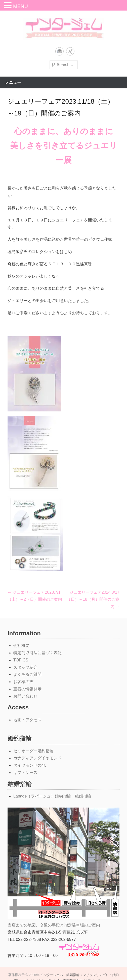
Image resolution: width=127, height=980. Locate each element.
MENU (20, 6)
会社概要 (21, 646)
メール (59, 51)
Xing (70, 51)
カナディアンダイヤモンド (37, 758)
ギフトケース (25, 773)
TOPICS (21, 660)
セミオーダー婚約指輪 (33, 751)
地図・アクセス (27, 720)
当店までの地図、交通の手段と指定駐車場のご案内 (54, 925)
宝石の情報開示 (27, 689)
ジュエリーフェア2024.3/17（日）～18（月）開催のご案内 (93, 600)
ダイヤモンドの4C (30, 765)
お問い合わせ (25, 696)
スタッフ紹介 (25, 667)
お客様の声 (23, 682)
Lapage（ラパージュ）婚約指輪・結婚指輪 (52, 796)
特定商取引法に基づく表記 (37, 653)
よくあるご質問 (27, 674)
